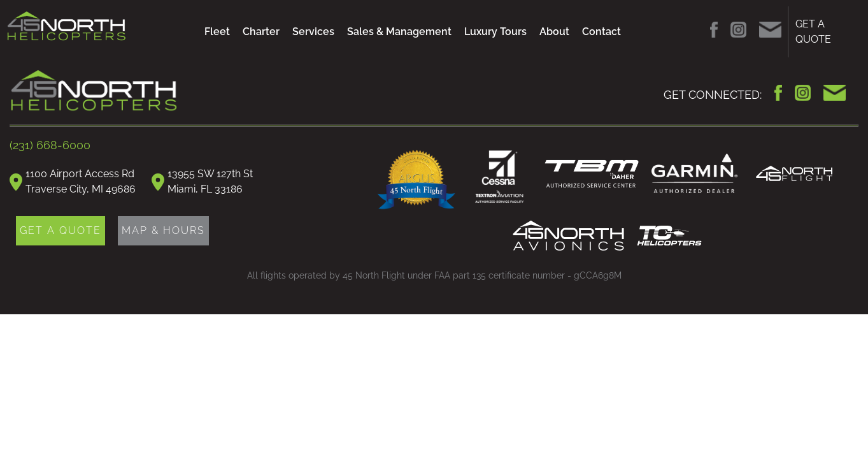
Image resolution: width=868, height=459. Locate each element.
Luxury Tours (495, 32)
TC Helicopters (669, 236)
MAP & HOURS (163, 230)
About (554, 32)
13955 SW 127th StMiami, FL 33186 (210, 181)
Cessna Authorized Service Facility (500, 178)
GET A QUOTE (813, 32)
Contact (601, 32)
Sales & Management (399, 32)
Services (313, 32)
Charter (261, 32)
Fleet (217, 32)
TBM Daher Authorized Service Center (592, 174)
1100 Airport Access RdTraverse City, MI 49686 (81, 181)
